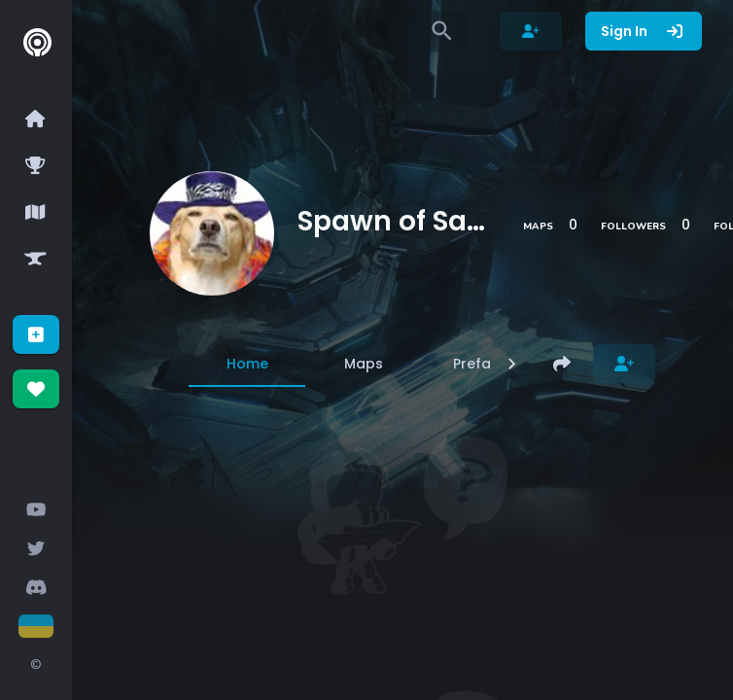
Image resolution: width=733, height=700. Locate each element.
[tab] (247, 364)
